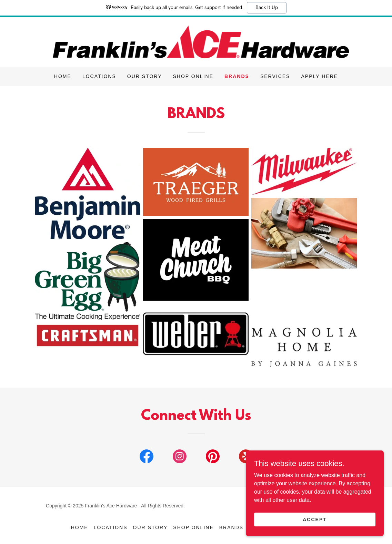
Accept (315, 519)
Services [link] (275, 76)
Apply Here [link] (319, 76)
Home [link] (63, 76)
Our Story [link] (145, 76)
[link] (196, 42)
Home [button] (80, 527)
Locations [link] (99, 76)
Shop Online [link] (193, 76)
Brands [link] (237, 76)
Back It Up (267, 8)
